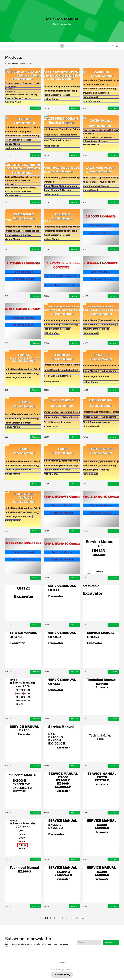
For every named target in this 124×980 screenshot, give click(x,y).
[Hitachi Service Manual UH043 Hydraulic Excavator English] (23, 697)
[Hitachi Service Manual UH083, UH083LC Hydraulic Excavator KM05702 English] (101, 603)
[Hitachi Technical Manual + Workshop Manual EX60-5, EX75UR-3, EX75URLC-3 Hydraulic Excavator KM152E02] (23, 509)
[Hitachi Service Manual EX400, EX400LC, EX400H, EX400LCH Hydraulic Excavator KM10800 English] (62, 744)
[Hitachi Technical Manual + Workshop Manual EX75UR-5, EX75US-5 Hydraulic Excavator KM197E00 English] (101, 462)
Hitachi (30, 63)
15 (77, 918)
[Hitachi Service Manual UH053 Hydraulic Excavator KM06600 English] (101, 650)
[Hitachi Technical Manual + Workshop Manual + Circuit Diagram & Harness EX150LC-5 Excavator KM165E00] (101, 368)
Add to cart (36, 108)
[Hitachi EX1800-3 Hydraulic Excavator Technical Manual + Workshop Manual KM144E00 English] (101, 274)
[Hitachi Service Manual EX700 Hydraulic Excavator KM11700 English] (23, 744)
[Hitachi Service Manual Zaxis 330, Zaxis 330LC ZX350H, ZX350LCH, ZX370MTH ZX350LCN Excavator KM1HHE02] (23, 180)
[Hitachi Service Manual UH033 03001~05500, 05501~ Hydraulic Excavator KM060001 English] (62, 697)
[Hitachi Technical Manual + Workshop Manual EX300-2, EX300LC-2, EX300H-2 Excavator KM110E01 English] (23, 791)
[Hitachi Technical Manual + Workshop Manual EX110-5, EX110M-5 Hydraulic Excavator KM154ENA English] (62, 415)
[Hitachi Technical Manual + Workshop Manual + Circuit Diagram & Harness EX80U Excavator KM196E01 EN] (23, 462)
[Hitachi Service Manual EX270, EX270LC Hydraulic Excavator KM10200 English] (101, 791)
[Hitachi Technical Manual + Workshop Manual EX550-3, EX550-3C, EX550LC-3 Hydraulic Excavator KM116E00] (101, 509)
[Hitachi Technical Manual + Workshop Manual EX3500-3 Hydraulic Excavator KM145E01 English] (23, 274)
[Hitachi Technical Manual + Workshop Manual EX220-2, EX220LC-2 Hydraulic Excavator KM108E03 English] (62, 837)
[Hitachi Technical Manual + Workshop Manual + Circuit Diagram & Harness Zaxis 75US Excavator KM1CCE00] (62, 227)
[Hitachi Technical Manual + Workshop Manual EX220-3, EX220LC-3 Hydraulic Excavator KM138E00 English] (23, 837)
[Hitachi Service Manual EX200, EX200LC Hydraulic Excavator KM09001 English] (101, 884)
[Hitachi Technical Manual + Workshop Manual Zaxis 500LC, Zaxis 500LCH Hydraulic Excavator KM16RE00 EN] (62, 133)
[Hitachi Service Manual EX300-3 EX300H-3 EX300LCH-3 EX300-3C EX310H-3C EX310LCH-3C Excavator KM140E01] (101, 744)
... (67, 918)
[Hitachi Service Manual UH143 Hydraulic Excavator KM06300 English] (101, 556)
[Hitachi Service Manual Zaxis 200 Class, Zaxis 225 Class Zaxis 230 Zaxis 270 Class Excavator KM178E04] (23, 86)
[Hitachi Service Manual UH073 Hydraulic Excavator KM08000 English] (23, 650)
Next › (83, 918)
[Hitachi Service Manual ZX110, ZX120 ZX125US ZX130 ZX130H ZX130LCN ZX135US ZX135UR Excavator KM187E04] (62, 86)
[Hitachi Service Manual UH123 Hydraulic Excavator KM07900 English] (23, 603)
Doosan (23, 63)
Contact (8, 46)
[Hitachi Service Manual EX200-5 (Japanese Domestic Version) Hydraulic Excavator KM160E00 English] (23, 368)
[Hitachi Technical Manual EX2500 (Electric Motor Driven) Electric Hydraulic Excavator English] (62, 274)
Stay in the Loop (111, 942)
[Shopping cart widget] (117, 46)
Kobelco (8, 63)
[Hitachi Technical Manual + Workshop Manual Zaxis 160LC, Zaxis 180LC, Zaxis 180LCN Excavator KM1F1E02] (62, 180)
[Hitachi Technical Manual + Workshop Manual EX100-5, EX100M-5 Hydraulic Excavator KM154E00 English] (101, 415)
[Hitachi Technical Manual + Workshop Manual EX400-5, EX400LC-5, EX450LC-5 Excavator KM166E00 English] (23, 556)
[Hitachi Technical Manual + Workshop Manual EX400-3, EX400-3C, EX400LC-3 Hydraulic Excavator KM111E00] (62, 556)
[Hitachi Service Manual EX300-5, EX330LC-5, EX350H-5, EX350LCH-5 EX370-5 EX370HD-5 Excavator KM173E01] (62, 321)
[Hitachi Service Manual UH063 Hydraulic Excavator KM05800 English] (62, 650)
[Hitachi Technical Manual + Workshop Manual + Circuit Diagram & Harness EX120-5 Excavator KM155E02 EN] (23, 415)
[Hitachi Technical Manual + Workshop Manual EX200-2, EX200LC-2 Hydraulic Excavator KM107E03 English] (62, 884)
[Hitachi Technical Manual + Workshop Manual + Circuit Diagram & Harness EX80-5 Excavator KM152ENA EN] (62, 462)
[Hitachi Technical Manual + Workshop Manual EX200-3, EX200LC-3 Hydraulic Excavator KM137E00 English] (23, 884)
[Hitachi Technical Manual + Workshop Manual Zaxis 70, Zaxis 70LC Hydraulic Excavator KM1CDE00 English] (23, 227)
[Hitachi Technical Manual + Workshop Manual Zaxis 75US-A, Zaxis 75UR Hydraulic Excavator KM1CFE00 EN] (101, 180)
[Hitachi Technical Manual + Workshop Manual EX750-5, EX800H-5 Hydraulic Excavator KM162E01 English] (23, 321)
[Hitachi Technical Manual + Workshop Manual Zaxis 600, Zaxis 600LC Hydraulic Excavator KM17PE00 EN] (23, 133)
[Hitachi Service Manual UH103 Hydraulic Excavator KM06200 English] (62, 603)
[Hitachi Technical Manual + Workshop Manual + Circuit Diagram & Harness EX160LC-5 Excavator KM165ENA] (62, 368)
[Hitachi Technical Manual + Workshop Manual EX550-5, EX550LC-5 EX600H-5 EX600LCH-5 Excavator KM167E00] (62, 509)
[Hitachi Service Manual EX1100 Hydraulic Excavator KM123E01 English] (101, 697)
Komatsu (16, 63)
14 (72, 918)
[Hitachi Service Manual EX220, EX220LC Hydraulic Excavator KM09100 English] (101, 837)
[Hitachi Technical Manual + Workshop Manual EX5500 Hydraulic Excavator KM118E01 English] (101, 227)
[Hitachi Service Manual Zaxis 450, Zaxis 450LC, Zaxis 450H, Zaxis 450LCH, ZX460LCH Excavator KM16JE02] (101, 133)
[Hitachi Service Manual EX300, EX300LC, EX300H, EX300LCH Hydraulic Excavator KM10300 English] (62, 791)
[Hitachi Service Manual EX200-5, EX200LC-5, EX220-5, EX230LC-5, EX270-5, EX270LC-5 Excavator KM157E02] (101, 321)
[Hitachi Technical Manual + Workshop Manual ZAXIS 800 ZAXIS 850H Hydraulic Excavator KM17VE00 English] (101, 86)
